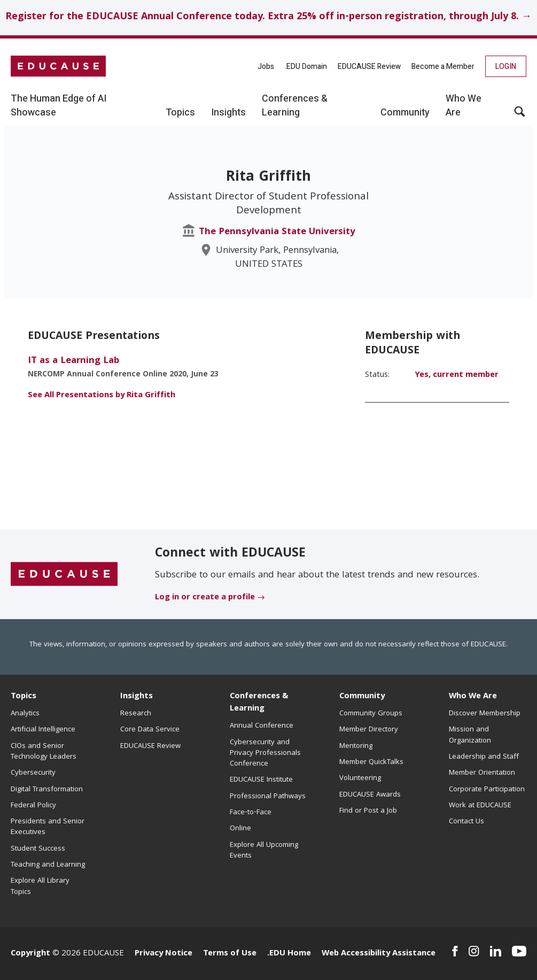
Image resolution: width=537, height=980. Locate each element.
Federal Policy (33, 806)
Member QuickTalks (371, 762)
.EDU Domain (306, 67)
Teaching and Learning (48, 865)
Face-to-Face (251, 813)
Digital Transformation (47, 790)
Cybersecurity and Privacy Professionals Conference (265, 754)
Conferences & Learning (259, 703)
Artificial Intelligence (43, 730)
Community (362, 697)
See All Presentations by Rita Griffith (102, 396)
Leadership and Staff (484, 757)
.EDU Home (289, 954)
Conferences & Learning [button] (295, 106)
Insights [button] (228, 113)
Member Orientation (482, 773)
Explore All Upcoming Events (264, 851)
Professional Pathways (268, 797)
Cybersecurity (33, 773)
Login (506, 67)
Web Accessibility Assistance (379, 954)
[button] (520, 115)
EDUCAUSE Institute (261, 780)
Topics (24, 697)
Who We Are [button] (464, 106)
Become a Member (443, 67)
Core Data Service (150, 730)
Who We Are (473, 697)
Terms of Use (230, 954)
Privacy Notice (164, 954)
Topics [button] (180, 113)
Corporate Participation (487, 790)
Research (136, 714)
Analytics (25, 714)
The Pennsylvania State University (277, 232)
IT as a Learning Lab (73, 361)
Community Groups (371, 714)
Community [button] (405, 113)
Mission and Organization (470, 735)
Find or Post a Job (368, 811)
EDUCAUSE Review (369, 67)
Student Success (38, 849)
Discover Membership (485, 714)
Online (240, 829)
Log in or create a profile (205, 598)
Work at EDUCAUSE (480, 806)
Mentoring (356, 746)
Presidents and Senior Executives (48, 827)
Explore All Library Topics (40, 886)
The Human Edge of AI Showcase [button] (59, 106)
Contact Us (466, 822)
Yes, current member (457, 375)
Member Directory (369, 730)
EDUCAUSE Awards (370, 795)
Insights (137, 697)
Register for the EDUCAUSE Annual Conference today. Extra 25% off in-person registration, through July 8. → (268, 17)
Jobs (266, 67)
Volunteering (360, 778)
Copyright (30, 954)
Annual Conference (262, 726)
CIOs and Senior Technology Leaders (44, 752)
